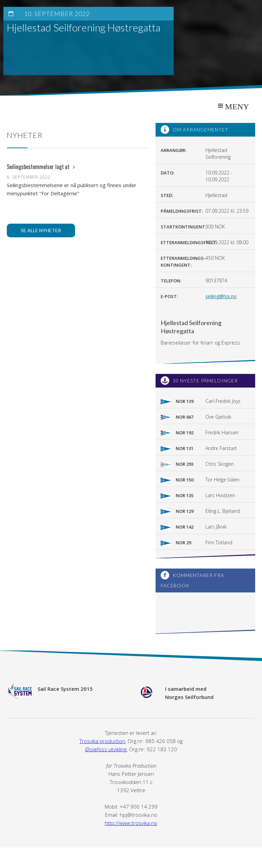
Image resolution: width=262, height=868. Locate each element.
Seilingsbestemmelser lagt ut (41, 167)
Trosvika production (102, 741)
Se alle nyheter (41, 230)
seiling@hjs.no (221, 296)
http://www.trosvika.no (131, 823)
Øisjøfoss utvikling (106, 749)
